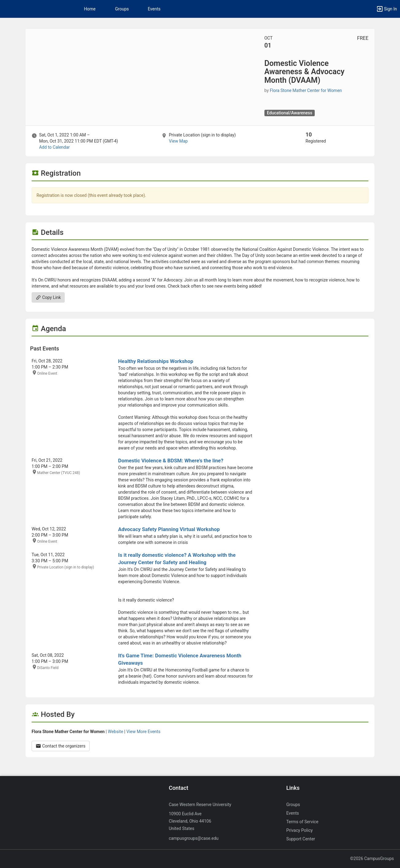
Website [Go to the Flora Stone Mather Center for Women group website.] (115, 732)
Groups (122, 9)
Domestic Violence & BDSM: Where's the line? (171, 461)
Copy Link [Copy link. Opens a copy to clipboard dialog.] (48, 297)
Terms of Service (302, 822)
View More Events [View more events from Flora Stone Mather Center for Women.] (143, 732)
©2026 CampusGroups (372, 858)
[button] (387, 9)
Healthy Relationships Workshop (156, 361)
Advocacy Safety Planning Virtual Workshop (169, 529)
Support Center (301, 839)
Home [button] (90, 9)
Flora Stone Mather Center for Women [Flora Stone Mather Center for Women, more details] (306, 90)
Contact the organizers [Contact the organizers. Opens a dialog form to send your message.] (61, 746)
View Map (178, 141)
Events (154, 9)
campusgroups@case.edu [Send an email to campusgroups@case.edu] (194, 838)
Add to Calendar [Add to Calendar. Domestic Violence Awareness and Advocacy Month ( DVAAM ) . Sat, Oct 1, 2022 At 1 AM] (54, 147)
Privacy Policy (299, 830)
